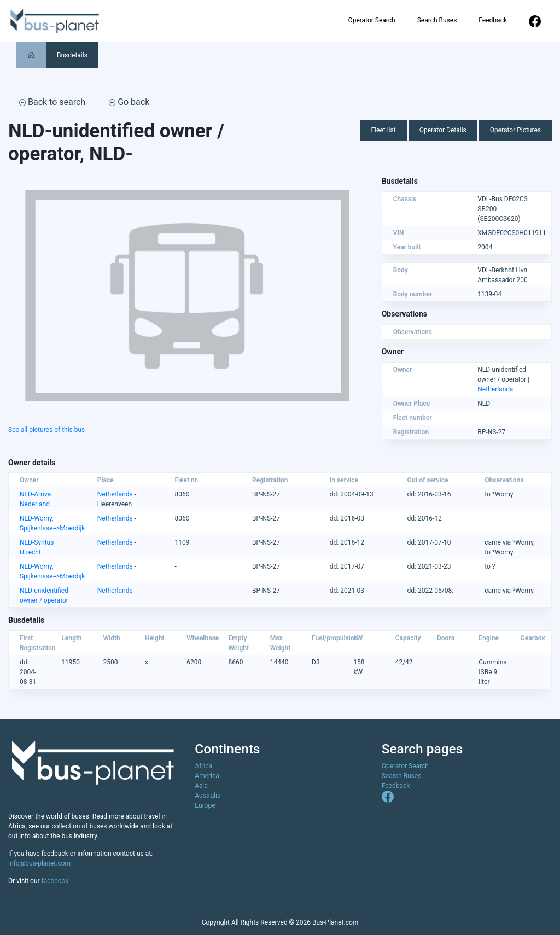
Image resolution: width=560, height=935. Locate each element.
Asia (201, 786)
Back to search (52, 102)
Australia (208, 796)
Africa (203, 766)
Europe (205, 805)
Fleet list (384, 130)
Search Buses (437, 20)
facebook (55, 881)
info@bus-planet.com (39, 863)
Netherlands (495, 389)
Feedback (493, 20)
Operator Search (371, 20)
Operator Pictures (515, 130)
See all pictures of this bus (46, 430)
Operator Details (443, 130)
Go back (129, 102)
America (207, 776)
